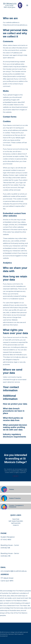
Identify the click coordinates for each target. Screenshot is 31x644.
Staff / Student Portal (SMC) (16, 521)
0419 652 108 (5, 548)
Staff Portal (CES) (16, 523)
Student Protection (15, 498)
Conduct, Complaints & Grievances (16, 506)
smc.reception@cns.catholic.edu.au (14, 571)
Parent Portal (16, 519)
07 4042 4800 (6, 540)
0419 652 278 (5, 556)
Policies (12, 489)
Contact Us (16, 525)
